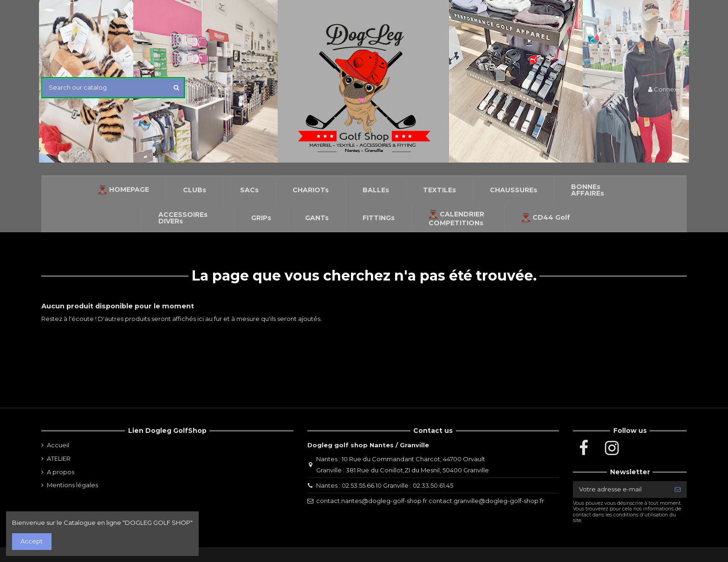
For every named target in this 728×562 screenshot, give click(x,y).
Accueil (58, 445)
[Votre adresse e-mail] (621, 489)
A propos (61, 472)
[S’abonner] (678, 489)
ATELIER (59, 458)
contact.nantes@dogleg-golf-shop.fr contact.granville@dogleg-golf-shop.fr (430, 501)
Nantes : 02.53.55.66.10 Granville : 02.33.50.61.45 (385, 485)
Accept (32, 541)
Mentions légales (72, 485)
